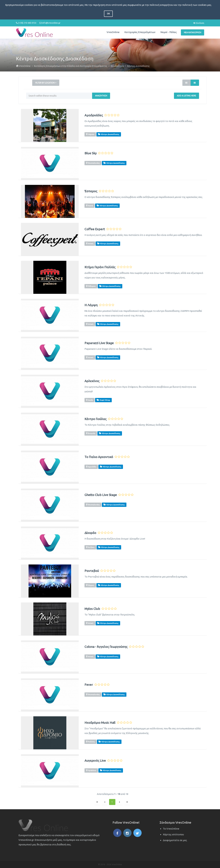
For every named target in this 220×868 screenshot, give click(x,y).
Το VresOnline (171, 829)
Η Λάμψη (91, 305)
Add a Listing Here (186, 96)
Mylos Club (92, 609)
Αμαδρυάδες (94, 115)
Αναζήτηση (101, 96)
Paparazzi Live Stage (99, 343)
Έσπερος (91, 191)
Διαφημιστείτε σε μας (175, 840)
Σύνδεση (199, 23)
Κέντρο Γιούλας (95, 419)
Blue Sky (91, 153)
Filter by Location (46, 83)
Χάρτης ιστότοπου (173, 834)
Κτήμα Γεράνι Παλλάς (100, 267)
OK (108, 14)
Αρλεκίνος (92, 381)
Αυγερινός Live (95, 761)
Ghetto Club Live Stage (101, 495)
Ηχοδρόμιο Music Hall (100, 723)
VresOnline (113, 32)
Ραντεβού (92, 571)
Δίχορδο (90, 533)
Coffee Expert (95, 229)
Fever (89, 685)
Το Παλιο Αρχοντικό (99, 457)
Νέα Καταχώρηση (193, 32)
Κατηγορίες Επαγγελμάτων (140, 32)
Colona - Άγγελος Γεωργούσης (106, 647)
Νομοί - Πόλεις (169, 32)
